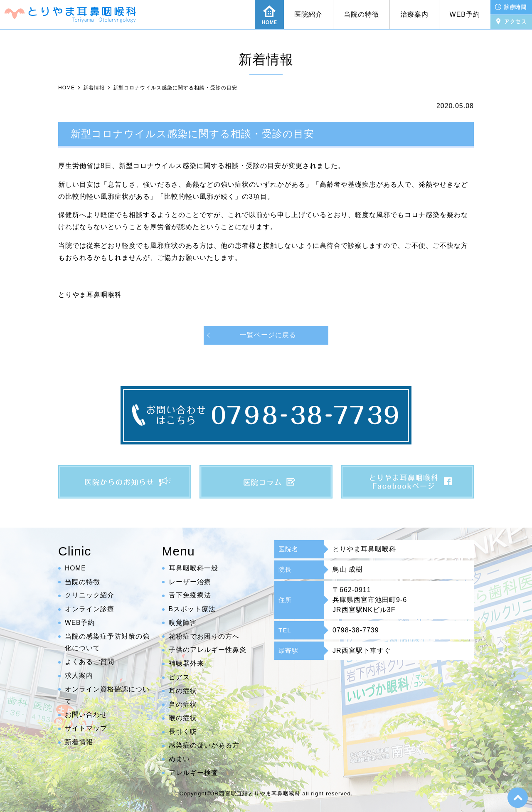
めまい (179, 759)
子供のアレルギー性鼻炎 (208, 650)
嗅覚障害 (183, 623)
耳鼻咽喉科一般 (193, 568)
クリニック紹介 (90, 596)
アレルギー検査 (193, 773)
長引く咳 (183, 732)
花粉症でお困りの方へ (204, 636)
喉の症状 (183, 718)
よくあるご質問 (90, 662)
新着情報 (79, 742)
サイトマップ (86, 729)
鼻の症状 (183, 705)
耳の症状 (183, 691)
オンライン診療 (90, 609)
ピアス (179, 677)
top (517, 797)
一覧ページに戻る (268, 335)
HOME (76, 568)
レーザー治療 (190, 582)
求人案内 (79, 675)
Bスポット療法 (192, 609)
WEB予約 (465, 14)
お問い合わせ (86, 715)
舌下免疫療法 (190, 596)
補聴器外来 (186, 664)
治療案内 (414, 14)
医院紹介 (308, 14)
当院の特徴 (361, 14)
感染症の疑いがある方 (204, 745)
